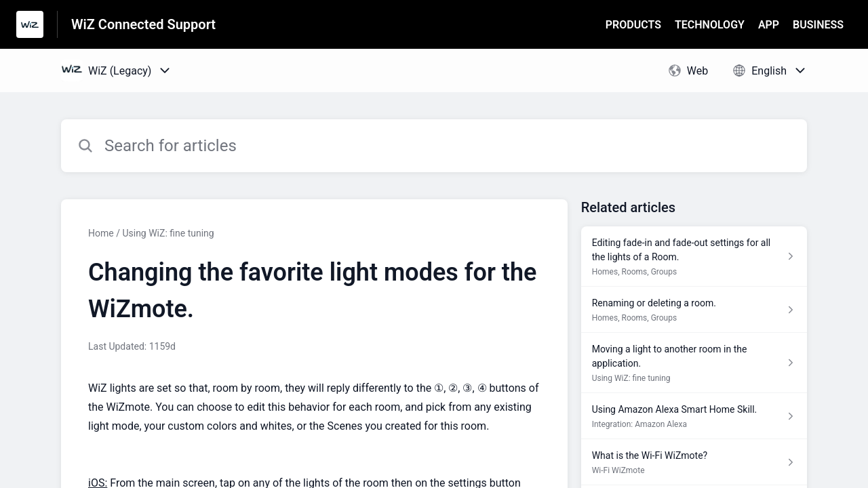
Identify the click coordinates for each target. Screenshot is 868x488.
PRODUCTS (633, 25)
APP (769, 25)
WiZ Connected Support (143, 24)
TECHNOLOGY (710, 25)
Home (101, 233)
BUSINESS (818, 25)
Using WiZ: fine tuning (168, 233)
